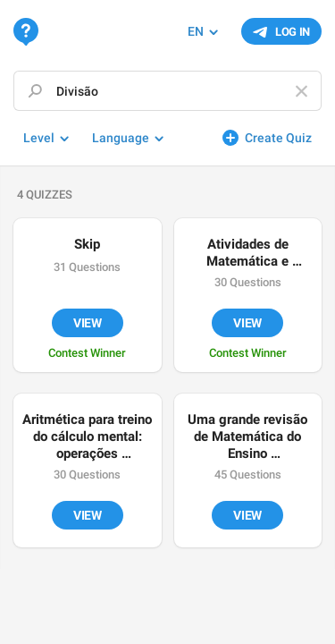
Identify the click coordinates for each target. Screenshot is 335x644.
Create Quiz (278, 138)
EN (196, 31)
